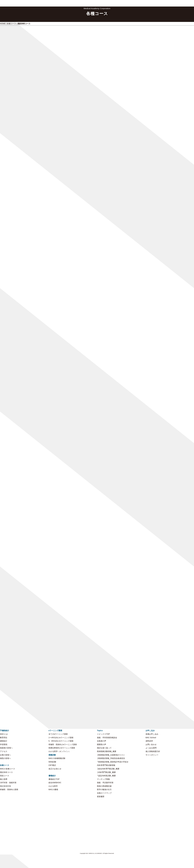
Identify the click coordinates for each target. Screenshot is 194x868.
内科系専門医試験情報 (106, 765)
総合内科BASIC (55, 783)
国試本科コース (6, 772)
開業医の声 (102, 744)
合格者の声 (102, 741)
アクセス (4, 751)
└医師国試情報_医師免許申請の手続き (113, 762)
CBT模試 (52, 765)
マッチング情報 (103, 779)
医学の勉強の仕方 (104, 789)
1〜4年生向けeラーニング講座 (61, 738)
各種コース (11, 24)
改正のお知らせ (55, 769)
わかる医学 (53, 786)
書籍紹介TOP (54, 779)
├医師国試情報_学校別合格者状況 (111, 758)
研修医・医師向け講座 (9, 789)
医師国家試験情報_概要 (107, 751)
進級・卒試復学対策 (105, 783)
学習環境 (4, 744)
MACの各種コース (7, 769)
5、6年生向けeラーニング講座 (61, 741)
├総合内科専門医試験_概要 (108, 769)
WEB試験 (52, 762)
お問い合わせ (151, 744)
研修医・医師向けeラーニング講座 (63, 744)
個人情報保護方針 (153, 751)
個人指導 (4, 779)
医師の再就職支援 (104, 786)
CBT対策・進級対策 (8, 783)
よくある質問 (151, 748)
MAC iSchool (151, 738)
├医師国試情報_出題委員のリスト (111, 755)
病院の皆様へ (5, 758)
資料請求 (149, 741)
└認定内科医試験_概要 (106, 776)
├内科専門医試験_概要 (106, 772)
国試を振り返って (104, 748)
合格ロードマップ (104, 793)
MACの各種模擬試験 (57, 758)
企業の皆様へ (5, 755)
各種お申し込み (152, 734)
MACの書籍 (53, 789)
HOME (3, 24)
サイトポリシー (152, 755)
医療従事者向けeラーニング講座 (62, 748)
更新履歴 (101, 797)
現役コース (5, 776)
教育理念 (4, 738)
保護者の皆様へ (6, 748)
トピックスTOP (103, 734)
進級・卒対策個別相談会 (107, 738)
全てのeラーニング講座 (58, 734)
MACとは (4, 734)
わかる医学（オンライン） (60, 751)
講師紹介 (4, 741)
